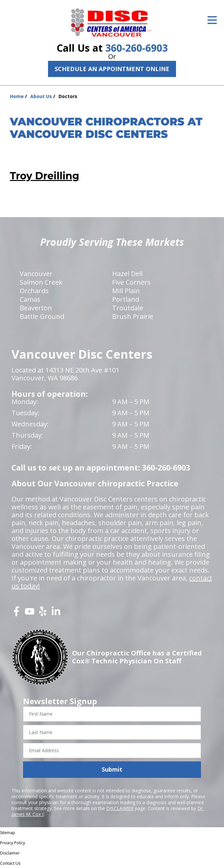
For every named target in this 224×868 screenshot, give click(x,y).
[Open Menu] (212, 20)
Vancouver (36, 274)
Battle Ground (42, 316)
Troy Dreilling (45, 176)
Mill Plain (126, 291)
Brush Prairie (133, 316)
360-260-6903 (137, 48)
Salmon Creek (41, 282)
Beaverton (36, 308)
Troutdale (128, 308)
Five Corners (131, 282)
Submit (112, 769)
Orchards (34, 291)
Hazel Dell (127, 274)
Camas (30, 299)
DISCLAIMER (120, 808)
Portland (126, 299)
